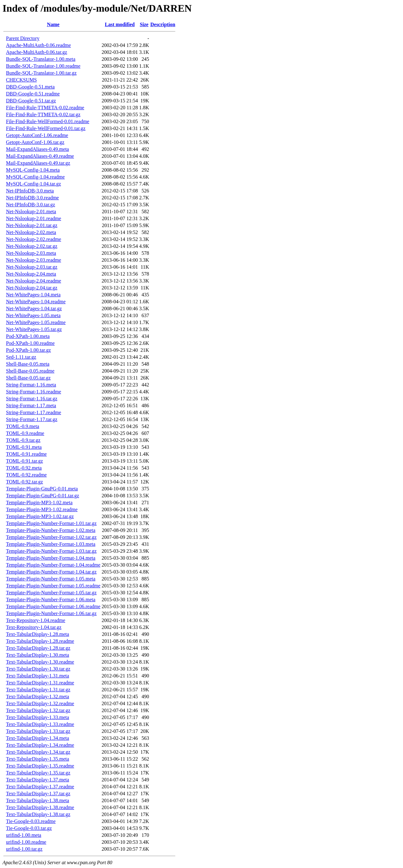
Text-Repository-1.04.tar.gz (34, 627)
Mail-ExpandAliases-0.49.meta (37, 149)
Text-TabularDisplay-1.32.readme (40, 703)
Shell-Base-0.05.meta (28, 364)
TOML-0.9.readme (25, 433)
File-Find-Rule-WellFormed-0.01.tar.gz (46, 128)
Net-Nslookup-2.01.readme (34, 218)
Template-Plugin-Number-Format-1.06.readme (53, 606)
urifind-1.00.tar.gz (24, 849)
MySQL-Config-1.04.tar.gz (34, 184)
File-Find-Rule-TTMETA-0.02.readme (45, 108)
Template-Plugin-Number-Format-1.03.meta (51, 544)
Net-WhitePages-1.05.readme (36, 322)
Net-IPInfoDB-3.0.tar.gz (31, 205)
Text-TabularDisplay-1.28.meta (37, 634)
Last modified (120, 24)
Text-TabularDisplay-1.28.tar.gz (38, 648)
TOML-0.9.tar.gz (23, 440)
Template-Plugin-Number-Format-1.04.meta (51, 558)
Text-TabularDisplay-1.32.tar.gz (38, 710)
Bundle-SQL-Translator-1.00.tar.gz (41, 73)
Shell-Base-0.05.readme (30, 371)
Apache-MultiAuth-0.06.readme (38, 45)
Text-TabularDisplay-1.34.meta (37, 738)
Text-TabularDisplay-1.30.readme (40, 662)
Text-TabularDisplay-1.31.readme (40, 683)
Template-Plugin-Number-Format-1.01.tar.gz (51, 523)
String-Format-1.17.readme (34, 412)
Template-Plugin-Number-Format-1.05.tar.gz (51, 593)
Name (53, 24)
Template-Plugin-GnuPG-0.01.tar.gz (43, 496)
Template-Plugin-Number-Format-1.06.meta (51, 600)
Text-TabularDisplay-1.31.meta (37, 676)
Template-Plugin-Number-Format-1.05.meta (51, 579)
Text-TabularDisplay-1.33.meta (37, 717)
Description (163, 24)
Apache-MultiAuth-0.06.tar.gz (37, 52)
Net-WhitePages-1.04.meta (33, 295)
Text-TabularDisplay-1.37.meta (37, 780)
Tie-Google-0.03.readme (31, 821)
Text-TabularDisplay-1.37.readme (40, 787)
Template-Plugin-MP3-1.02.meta (39, 503)
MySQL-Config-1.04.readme (35, 177)
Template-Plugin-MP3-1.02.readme (42, 509)
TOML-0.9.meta (23, 426)
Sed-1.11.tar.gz (21, 357)
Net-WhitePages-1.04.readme (36, 302)
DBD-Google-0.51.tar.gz (31, 101)
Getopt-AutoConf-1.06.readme (37, 135)
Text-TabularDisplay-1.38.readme (40, 807)
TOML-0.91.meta (24, 447)
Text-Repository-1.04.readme (36, 620)
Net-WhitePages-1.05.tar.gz (34, 329)
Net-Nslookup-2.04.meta (31, 274)
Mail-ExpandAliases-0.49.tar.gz (38, 163)
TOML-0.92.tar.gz (24, 482)
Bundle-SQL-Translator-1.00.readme (43, 66)
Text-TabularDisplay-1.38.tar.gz (38, 814)
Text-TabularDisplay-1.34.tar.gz (38, 752)
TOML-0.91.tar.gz (24, 461)
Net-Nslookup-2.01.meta (31, 211)
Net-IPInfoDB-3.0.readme (32, 198)
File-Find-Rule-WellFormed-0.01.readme (48, 121)
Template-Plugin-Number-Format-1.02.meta (51, 530)
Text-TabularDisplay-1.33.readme (40, 724)
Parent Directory (23, 38)
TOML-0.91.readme (26, 454)
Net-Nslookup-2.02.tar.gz (32, 246)
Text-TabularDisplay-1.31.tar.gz (38, 690)
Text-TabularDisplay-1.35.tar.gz (38, 773)
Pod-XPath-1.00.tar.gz (28, 350)
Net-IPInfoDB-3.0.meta (30, 191)
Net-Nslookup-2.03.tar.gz (32, 267)
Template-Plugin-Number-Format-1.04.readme (53, 565)
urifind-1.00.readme (26, 842)
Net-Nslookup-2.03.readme (34, 260)
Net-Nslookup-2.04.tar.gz (32, 288)
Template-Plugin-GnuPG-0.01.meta (42, 489)
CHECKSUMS (21, 80)
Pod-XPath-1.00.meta (28, 336)
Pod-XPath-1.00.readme (30, 343)
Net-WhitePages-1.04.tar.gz (34, 308)
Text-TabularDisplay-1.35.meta (37, 759)
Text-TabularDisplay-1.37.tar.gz (38, 794)
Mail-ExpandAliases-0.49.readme (40, 156)
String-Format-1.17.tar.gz (32, 419)
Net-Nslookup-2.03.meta (31, 253)
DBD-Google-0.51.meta (30, 87)
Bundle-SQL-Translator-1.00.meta (41, 59)
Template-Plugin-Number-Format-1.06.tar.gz (51, 613)
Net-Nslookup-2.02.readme (34, 239)
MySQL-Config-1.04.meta (33, 170)
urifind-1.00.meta (24, 835)
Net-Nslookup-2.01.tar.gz (32, 225)
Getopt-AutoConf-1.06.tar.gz (35, 142)
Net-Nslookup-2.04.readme (34, 281)
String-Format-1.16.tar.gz (32, 399)
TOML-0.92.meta (24, 468)
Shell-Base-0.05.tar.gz (28, 378)
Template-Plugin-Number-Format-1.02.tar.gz (51, 537)
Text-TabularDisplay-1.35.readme (40, 766)
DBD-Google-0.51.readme (33, 94)
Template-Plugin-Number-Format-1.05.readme (53, 586)
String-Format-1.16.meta (31, 385)
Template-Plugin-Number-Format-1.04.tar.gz (51, 572)
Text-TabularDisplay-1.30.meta (37, 655)
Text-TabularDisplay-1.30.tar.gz (38, 669)
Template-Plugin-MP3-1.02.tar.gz (40, 516)
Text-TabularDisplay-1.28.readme (40, 641)
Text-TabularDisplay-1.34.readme (40, 745)
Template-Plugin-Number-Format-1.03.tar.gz (51, 551)
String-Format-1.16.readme (34, 392)
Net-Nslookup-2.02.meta (31, 232)
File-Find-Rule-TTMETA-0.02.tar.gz (43, 114)
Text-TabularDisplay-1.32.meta (37, 697)
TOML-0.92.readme (26, 475)
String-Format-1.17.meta (31, 405)
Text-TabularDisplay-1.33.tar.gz (38, 731)
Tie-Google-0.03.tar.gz (29, 828)
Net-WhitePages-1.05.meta (33, 315)
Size (144, 24)
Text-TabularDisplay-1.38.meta (37, 800)
